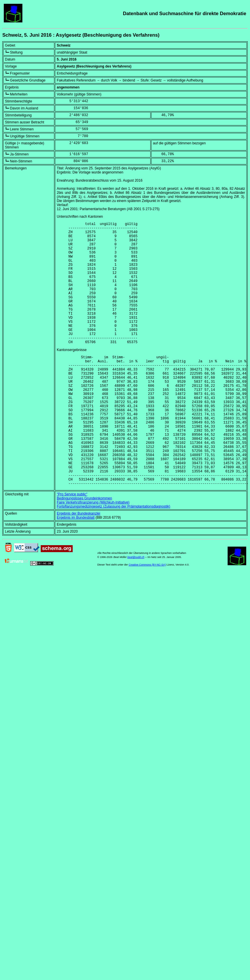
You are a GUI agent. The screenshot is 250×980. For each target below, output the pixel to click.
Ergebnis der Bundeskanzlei (78, 568)
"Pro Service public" (72, 548)
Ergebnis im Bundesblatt (76, 572)
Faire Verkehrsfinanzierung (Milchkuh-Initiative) (93, 557)
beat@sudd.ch (136, 611)
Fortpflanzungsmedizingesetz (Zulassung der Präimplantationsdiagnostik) (113, 561)
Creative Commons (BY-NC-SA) (147, 619)
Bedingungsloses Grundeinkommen (84, 552)
